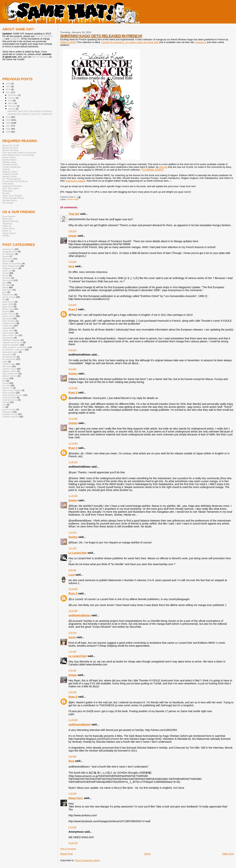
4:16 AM (72, 670)
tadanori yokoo (9, 371)
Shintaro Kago (9, 162)
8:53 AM (72, 369)
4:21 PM (73, 548)
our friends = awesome (13, 350)
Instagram (15, 39)
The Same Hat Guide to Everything (19, 152)
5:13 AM (72, 827)
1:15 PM (73, 532)
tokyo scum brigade (12, 390)
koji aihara (7, 318)
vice (4, 405)
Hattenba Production (12, 186)
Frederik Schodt (10, 174)
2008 (8, 123)
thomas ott (7, 388)
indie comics (8, 302)
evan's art (7, 271)
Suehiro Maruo (9, 160)
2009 (8, 120)
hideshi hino (8, 295)
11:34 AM (73, 496)
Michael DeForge (11, 221)
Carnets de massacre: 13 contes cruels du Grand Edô (130, 42)
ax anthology (8, 254)
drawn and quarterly (12, 263)
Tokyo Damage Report (13, 198)
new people (8, 338)
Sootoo (73, 374)
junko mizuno (9, 314)
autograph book (10, 251)
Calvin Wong (8, 228)
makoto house (9, 323)
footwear (7, 278)
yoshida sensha (10, 414)
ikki (4, 299)
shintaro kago (73, 199)
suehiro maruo (9, 369)
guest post (7, 290)
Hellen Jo (7, 226)
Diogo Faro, (76, 798)
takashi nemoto (10, 376)
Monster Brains (10, 200)
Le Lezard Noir (78, 553)
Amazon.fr (201, 42)
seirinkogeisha (9, 357)
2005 (8, 132)
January (12, 109)
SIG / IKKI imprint (11, 188)
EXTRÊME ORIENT (153, 170)
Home (147, 854)
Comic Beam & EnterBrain (15, 181)
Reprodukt (7, 191)
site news (7, 366)
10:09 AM (73, 388)
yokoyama (7, 412)
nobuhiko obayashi (11, 340)
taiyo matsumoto (10, 373)
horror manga (9, 297)
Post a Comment (68, 849)
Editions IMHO (68, 42)
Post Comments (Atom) (87, 860)
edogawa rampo (10, 268)
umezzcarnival (9, 397)
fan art (5, 275)
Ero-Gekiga (8, 203)
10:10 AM (73, 611)
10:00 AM (73, 589)
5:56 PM (73, 231)
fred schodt (8, 280)
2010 (8, 117)
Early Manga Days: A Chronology (18, 155)
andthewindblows (80, 615)
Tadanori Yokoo (10, 172)
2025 (8, 83)
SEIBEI (6, 235)
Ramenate (7, 219)
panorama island (10, 352)
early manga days (11, 266)
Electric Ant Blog (10, 150)
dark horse (7, 259)
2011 (8, 92)
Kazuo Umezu (9, 157)
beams (6, 256)
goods (5, 287)
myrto (72, 637)
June (11, 100)
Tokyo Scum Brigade (12, 196)
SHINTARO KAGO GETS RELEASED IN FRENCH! (101, 36)
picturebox (7, 354)
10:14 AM (73, 418)
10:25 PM (73, 843)
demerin (6, 261)
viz (4, 407)
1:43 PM (73, 793)
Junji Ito (6, 169)
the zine (6, 385)
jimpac (73, 236)
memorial (7, 328)
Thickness (7, 223)
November (13, 95)
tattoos (6, 378)
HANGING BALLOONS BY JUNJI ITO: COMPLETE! (30, 114)
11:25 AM (73, 462)
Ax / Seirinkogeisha (12, 179)
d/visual (163, 167)
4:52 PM (73, 633)
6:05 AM (72, 305)
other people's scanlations (15, 347)
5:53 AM (72, 262)
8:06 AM (72, 570)
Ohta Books (8, 184)
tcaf (4, 381)
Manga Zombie (10, 176)
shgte (5, 361)
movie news (8, 330)
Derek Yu (7, 231)
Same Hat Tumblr (11, 145)
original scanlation (11, 345)
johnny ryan (8, 309)
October (12, 98)
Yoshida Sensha (10, 164)
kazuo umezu (9, 316)
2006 (8, 129)
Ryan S (73, 309)
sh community (9, 359)
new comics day (10, 335)
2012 (8, 89)
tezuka (6, 383)
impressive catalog (75, 181)
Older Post (228, 854)
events (6, 273)
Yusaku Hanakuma (11, 167)
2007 (8, 126)
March (11, 103)
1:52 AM (72, 651)
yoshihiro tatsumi (11, 417)
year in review (9, 409)
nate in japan (9, 333)
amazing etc (8, 249)
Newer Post (66, 854)
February (13, 106)
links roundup (9, 321)
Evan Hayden (9, 216)
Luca (72, 575)
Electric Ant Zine (10, 148)
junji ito (6, 311)
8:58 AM (72, 756)
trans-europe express (13, 395)
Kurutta (6, 193)
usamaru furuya (10, 400)
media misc (8, 326)
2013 (8, 86)
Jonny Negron (9, 233)
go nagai (7, 285)
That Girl (74, 214)
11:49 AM (73, 720)
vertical (6, 402)
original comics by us (12, 342)
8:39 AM (72, 350)
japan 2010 (8, 306)
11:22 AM (73, 443)
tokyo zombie (9, 393)
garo (5, 283)
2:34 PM (73, 692)
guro (5, 292)
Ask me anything (40, 57)
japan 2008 (8, 304)
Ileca (72, 266)
